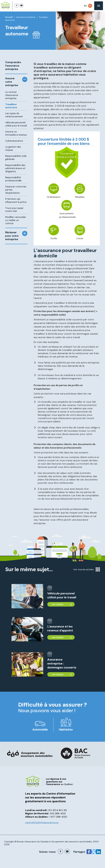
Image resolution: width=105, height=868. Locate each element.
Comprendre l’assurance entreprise (13, 66)
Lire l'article (57, 604)
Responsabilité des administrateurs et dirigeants (15, 168)
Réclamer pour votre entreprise (12, 236)
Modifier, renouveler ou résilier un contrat (16, 220)
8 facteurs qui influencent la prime (16, 200)
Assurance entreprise (26, 17)
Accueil (9, 17)
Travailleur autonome (11, 106)
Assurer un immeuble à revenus (16, 133)
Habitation (66, 730)
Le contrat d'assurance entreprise (12, 95)
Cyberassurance (14, 141)
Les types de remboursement (14, 115)
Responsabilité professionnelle (13, 179)
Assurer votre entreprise (12, 82)
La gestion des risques (13, 148)
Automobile (40, 730)
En (85, 6)
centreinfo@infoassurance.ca (42, 822)
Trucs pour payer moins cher (14, 210)
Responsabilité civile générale (16, 157)
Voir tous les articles (87, 569)
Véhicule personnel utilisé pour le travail (16, 124)
